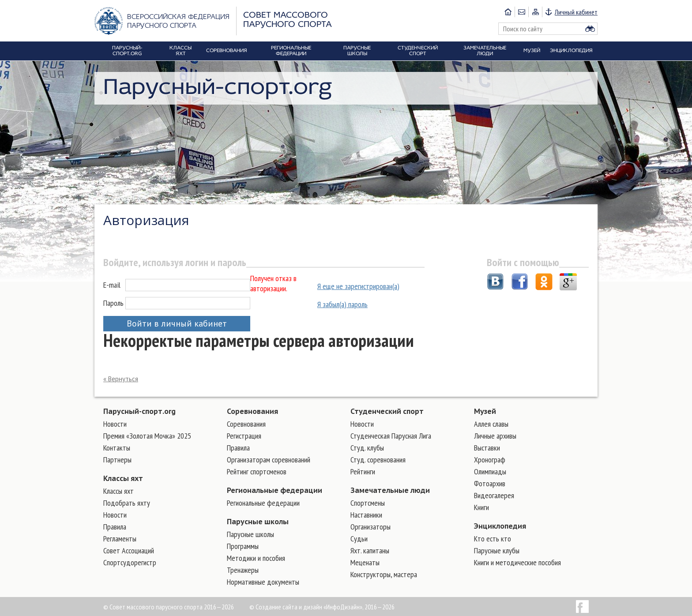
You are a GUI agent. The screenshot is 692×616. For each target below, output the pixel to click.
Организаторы (370, 527)
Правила (115, 527)
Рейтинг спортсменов (257, 471)
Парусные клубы (497, 550)
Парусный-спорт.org (139, 411)
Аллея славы (491, 424)
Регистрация (244, 436)
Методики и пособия (256, 558)
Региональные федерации (275, 490)
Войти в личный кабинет (177, 323)
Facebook (582, 607)
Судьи (359, 539)
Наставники (366, 515)
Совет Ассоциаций (129, 550)
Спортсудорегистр (130, 562)
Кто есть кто (493, 539)
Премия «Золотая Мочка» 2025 (147, 436)
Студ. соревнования (378, 460)
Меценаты (365, 562)
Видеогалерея (494, 495)
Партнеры (117, 460)
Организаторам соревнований (269, 460)
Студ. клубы (367, 448)
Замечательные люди (390, 490)
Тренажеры (243, 570)
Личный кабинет (576, 12)
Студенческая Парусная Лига (391, 436)
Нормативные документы (263, 582)
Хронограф (490, 460)
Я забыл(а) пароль (342, 304)
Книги (481, 507)
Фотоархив (490, 483)
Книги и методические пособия (517, 562)
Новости (115, 424)
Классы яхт (123, 478)
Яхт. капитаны (370, 550)
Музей (485, 411)
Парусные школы (258, 522)
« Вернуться (121, 379)
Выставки (487, 448)
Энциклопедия (500, 526)
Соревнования (252, 411)
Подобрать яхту (127, 503)
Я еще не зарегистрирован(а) (358, 286)
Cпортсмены (368, 503)
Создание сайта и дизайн (289, 607)
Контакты (117, 448)
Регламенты (120, 539)
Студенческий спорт (387, 411)
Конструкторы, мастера (384, 574)
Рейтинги (363, 471)
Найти (590, 29)
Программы (243, 546)
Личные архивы (495, 436)
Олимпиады (490, 471)
